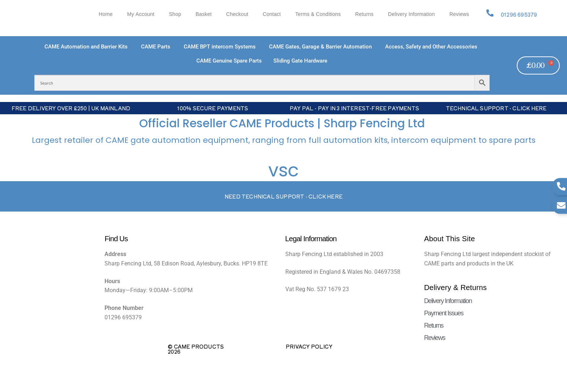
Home (106, 14)
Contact (272, 14)
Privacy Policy (309, 346)
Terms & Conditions (318, 14)
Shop (175, 14)
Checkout (237, 14)
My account (141, 14)
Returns (364, 14)
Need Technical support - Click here (283, 196)
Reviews (459, 14)
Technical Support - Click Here (496, 108)
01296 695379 (519, 14)
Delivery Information (412, 14)
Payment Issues (444, 313)
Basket (204, 14)
